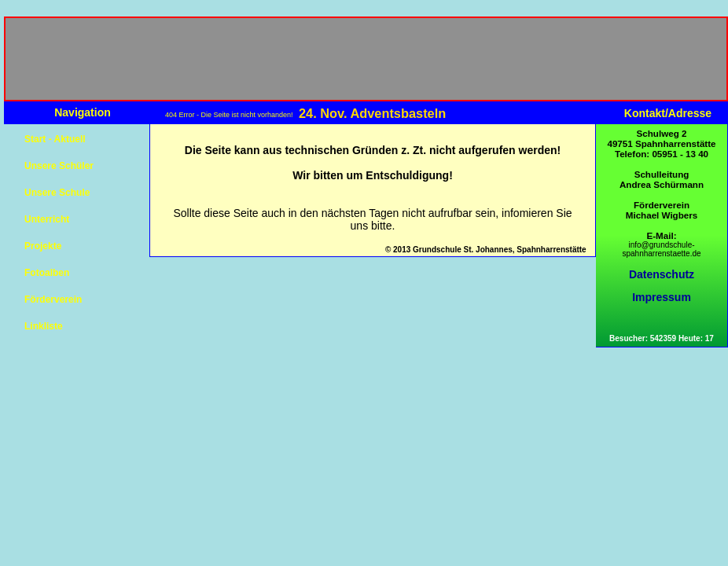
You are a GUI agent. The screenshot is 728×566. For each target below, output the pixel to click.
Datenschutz (662, 274)
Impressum (662, 297)
